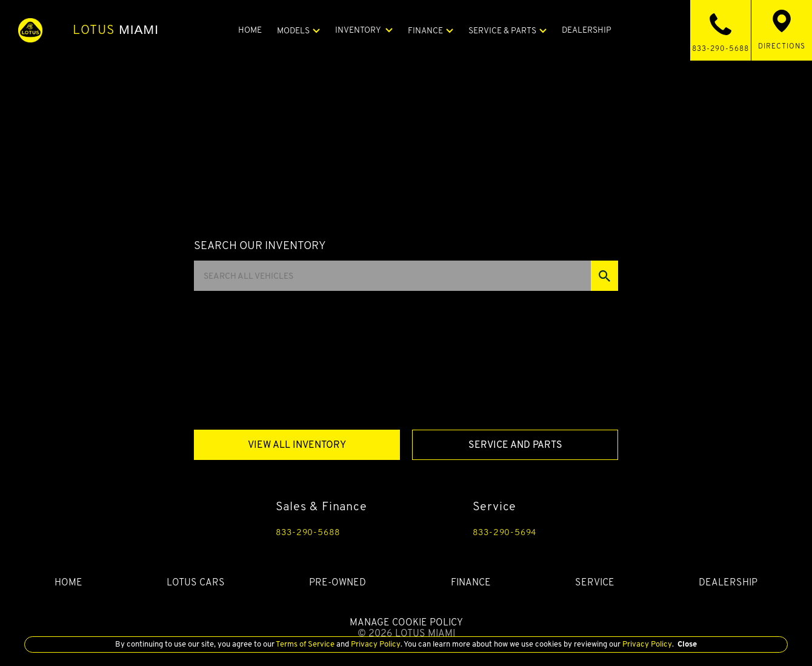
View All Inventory (297, 445)
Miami (116, 30)
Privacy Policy (375, 644)
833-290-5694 (505, 532)
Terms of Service (305, 644)
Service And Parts (515, 445)
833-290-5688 (308, 532)
